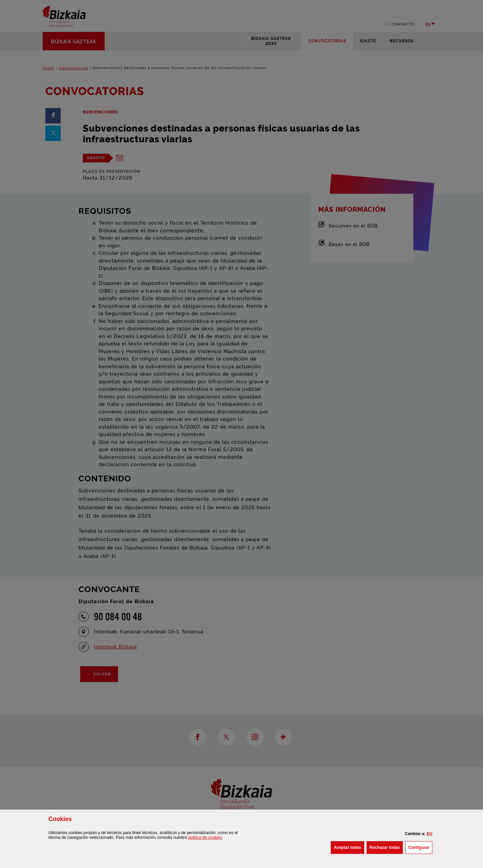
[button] (430, 834)
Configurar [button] (420, 847)
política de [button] (205, 837)
